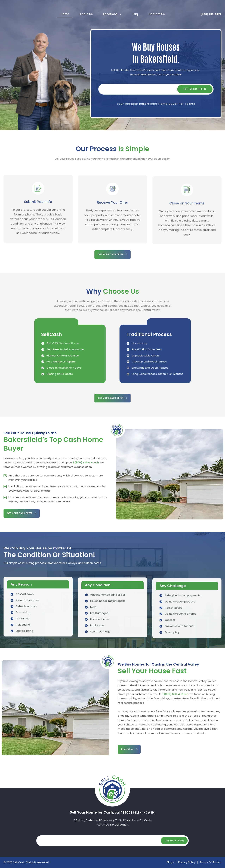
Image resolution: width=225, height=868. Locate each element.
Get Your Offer (195, 89)
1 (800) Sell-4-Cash (87, 462)
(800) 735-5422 (209, 14)
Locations (111, 14)
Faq (134, 14)
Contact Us (155, 14)
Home (64, 14)
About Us (85, 14)
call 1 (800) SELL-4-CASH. (135, 812)
